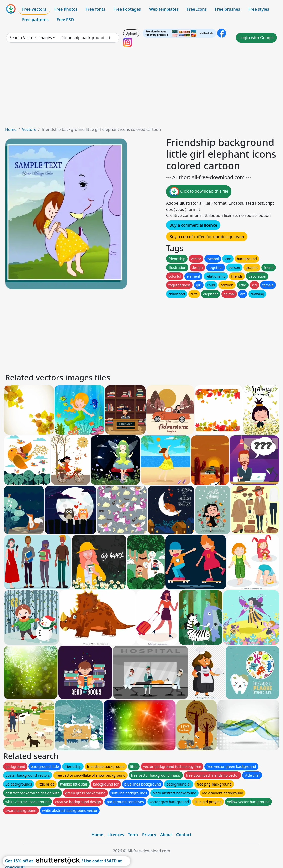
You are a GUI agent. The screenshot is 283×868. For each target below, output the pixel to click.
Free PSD (65, 20)
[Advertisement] (141, 89)
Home (11, 129)
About (166, 835)
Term (133, 835)
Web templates (164, 9)
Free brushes (227, 9)
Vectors (29, 129)
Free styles (259, 9)
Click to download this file (199, 192)
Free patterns (35, 20)
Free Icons (197, 9)
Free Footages (127, 9)
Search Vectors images (31, 38)
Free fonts (96, 9)
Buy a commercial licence (193, 225)
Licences (116, 835)
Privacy (149, 835)
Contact (184, 835)
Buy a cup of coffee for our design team (207, 237)
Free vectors (34, 9)
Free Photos (66, 9)
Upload (131, 33)
